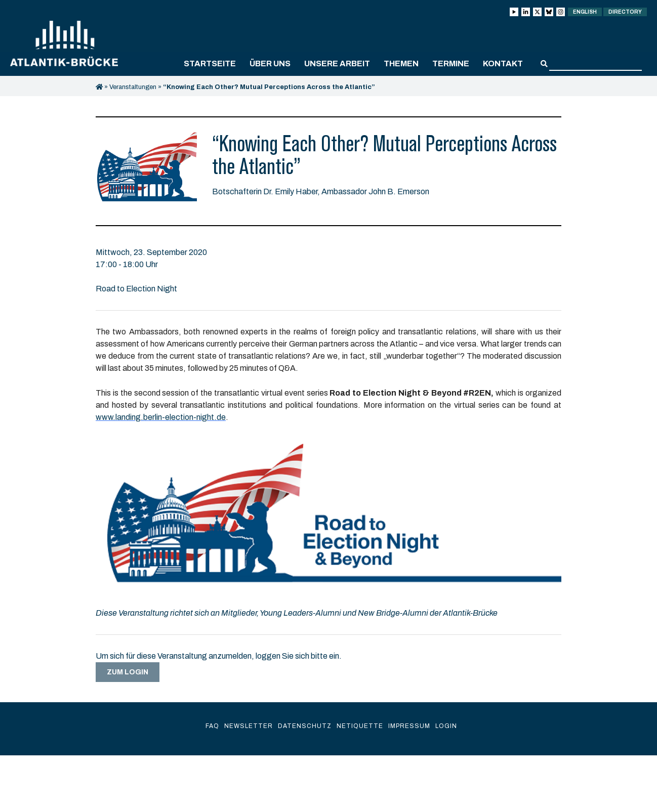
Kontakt (503, 63)
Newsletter (249, 726)
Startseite (210, 63)
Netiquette (360, 726)
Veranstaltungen (133, 87)
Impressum (409, 726)
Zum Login (128, 672)
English (585, 12)
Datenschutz (305, 726)
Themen (401, 63)
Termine (451, 63)
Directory (625, 12)
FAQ (212, 726)
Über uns (270, 63)
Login (446, 726)
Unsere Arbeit (337, 63)
